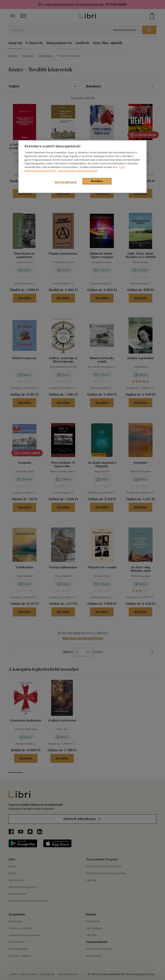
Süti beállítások (66, 182)
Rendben (97, 181)
